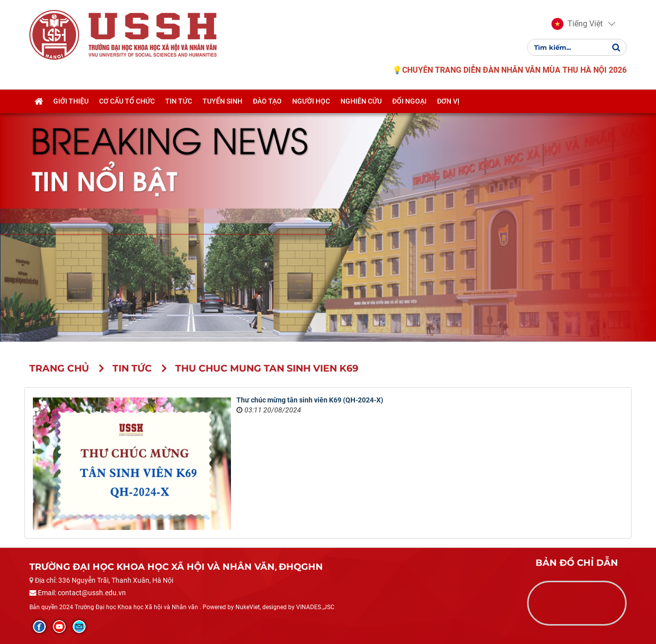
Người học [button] (311, 101)
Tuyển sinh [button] (222, 101)
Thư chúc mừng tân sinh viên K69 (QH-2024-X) (310, 400)
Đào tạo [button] (267, 101)
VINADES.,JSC (315, 607)
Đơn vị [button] (448, 101)
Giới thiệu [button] (71, 101)
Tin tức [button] (179, 101)
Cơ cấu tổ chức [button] (127, 101)
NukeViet (248, 607)
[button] (577, 24)
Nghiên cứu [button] (361, 101)
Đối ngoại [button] (409, 101)
